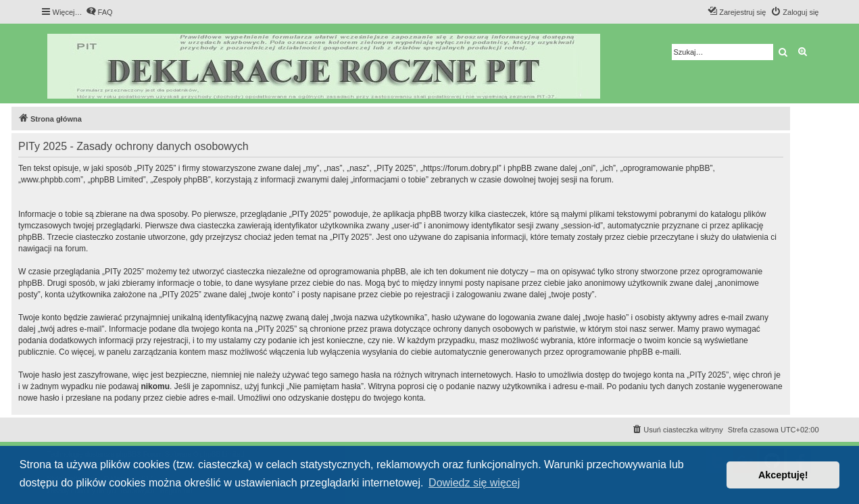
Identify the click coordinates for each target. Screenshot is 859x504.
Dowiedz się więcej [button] (474, 483)
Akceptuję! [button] (783, 475)
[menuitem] (99, 12)
